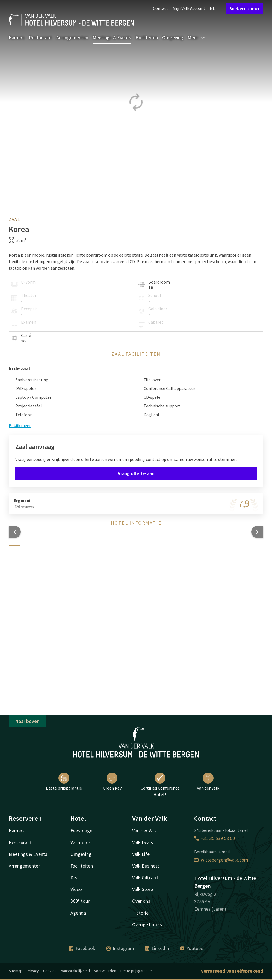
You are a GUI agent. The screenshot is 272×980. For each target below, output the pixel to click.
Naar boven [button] (27, 721)
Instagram (120, 948)
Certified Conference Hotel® (160, 785)
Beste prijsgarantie (64, 782)
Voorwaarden (105, 971)
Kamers (17, 38)
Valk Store (143, 889)
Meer (197, 38)
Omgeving (173, 38)
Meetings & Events (112, 38)
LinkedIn (157, 948)
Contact (161, 8)
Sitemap (16, 971)
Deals (76, 878)
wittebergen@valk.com (221, 860)
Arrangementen (72, 38)
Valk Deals (143, 842)
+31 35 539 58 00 (215, 838)
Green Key (112, 782)
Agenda (78, 913)
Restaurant (40, 38)
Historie (140, 913)
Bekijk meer (20, 425)
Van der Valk (208, 782)
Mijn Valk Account (189, 8)
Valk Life (141, 854)
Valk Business (146, 866)
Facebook (82, 948)
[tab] (14, 542)
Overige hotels (147, 924)
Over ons (141, 901)
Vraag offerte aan (136, 473)
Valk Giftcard (145, 878)
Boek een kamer (245, 8)
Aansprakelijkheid (75, 971)
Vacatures (81, 842)
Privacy (33, 971)
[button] (15, 532)
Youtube (192, 948)
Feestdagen (83, 831)
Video (76, 889)
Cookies (50, 971)
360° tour (80, 901)
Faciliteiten (147, 38)
